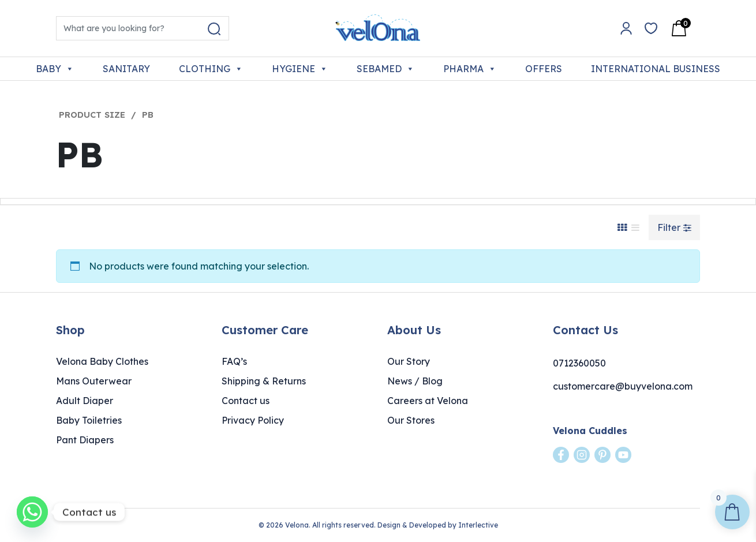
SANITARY (126, 69)
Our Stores (411, 420)
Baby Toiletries (89, 420)
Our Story (409, 361)
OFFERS (544, 69)
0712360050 (579, 363)
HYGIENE (300, 69)
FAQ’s (234, 361)
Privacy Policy (253, 420)
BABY (55, 69)
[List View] (635, 227)
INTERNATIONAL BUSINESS (656, 69)
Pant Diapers (85, 440)
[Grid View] (622, 227)
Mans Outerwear (94, 381)
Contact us (246, 401)
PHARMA (470, 69)
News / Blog (415, 381)
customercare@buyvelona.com (623, 386)
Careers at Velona (428, 401)
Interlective (478, 525)
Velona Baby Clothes (102, 361)
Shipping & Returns (264, 381)
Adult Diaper (85, 401)
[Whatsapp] (32, 512)
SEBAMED (386, 69)
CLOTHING (211, 69)
